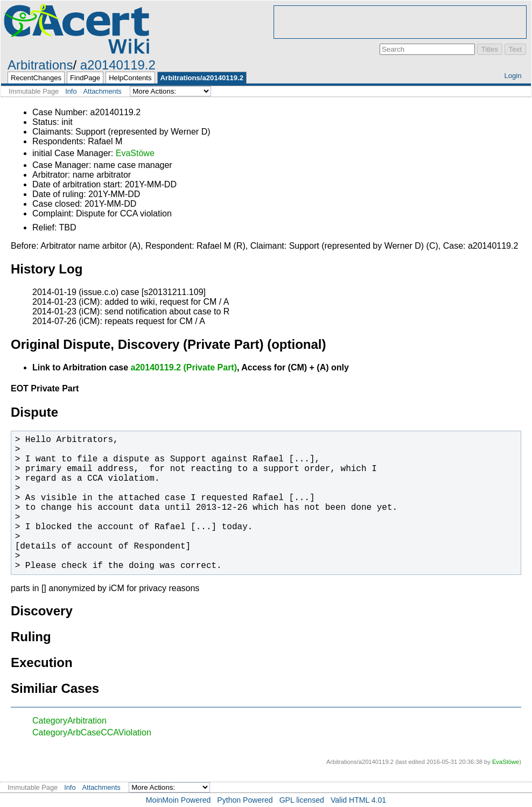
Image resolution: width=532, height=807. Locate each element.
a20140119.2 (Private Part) (184, 367)
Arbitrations (40, 65)
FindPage (85, 78)
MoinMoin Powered (178, 800)
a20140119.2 (118, 65)
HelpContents (130, 78)
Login (513, 76)
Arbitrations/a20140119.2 (202, 78)
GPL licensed (302, 800)
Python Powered (245, 800)
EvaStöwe (135, 153)
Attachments (103, 91)
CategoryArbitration (69, 721)
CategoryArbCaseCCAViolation (92, 732)
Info (71, 91)
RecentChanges (36, 78)
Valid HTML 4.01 (358, 800)
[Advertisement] (400, 22)
